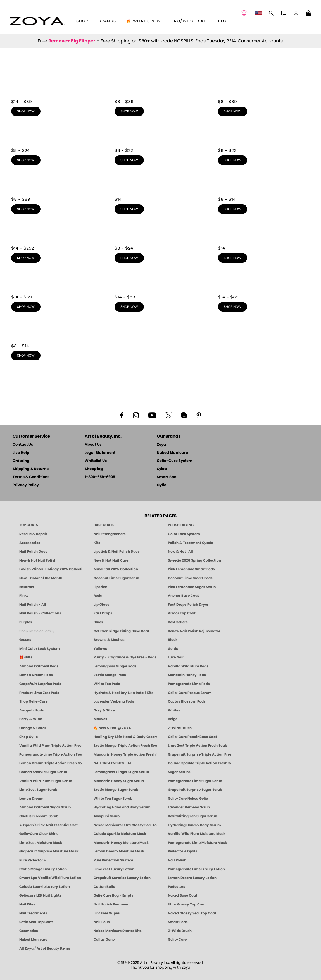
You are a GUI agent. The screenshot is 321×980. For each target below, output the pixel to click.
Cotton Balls (104, 887)
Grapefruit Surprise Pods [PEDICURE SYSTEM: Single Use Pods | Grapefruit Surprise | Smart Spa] (40, 684)
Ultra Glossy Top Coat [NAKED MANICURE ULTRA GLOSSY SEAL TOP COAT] (187, 904)
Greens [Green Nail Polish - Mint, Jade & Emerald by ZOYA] (25, 640)
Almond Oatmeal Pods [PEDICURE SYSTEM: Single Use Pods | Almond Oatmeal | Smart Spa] (39, 666)
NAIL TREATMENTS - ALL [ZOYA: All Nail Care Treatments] (113, 763)
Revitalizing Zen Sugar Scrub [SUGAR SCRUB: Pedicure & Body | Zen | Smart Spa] (192, 816)
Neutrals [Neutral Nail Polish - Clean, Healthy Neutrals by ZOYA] (27, 587)
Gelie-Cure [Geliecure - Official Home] (177, 940)
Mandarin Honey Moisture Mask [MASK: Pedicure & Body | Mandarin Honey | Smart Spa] (121, 843)
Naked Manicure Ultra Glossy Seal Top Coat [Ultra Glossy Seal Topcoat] (125, 825)
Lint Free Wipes (107, 913)
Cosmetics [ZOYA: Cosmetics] (29, 931)
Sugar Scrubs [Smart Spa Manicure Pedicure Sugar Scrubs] (179, 772)
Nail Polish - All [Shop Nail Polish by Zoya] (33, 605)
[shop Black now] (161, 193)
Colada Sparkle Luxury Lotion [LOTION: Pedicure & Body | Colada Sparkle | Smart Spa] (45, 887)
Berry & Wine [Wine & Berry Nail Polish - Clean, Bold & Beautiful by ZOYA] (31, 719)
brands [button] (107, 21)
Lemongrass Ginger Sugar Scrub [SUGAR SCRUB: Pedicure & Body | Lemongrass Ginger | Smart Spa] (121, 772)
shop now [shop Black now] (129, 209)
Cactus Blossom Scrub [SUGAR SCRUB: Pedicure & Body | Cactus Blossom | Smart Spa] (39, 816)
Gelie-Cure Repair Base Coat (192, 737)
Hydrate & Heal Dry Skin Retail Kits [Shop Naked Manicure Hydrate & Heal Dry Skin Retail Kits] (123, 693)
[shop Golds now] (57, 242)
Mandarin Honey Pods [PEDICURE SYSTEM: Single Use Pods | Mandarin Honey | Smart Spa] (187, 675)
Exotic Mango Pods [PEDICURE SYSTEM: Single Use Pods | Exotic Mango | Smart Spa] (110, 675)
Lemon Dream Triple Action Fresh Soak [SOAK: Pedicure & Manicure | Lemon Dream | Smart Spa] (51, 763)
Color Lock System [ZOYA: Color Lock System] (184, 534)
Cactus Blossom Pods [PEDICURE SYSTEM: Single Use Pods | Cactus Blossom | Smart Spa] (187, 701)
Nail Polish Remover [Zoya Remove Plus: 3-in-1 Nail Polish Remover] (111, 904)
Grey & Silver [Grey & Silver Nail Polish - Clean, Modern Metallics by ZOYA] (105, 710)
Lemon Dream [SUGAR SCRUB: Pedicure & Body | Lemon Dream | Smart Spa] (31, 799)
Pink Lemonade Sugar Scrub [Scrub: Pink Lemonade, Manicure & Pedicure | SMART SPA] (192, 587)
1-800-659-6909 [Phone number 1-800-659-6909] (100, 477)
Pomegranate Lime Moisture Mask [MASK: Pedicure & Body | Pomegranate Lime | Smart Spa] (197, 843)
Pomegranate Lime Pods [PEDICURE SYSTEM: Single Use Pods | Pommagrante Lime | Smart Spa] (189, 684)
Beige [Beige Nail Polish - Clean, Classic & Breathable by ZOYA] (173, 719)
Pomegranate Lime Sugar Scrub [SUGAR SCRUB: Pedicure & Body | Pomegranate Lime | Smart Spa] (195, 781)
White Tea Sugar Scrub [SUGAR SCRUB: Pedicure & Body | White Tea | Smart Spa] (113, 799)
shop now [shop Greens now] (233, 160)
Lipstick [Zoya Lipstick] (100, 587)
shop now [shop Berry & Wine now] (26, 307)
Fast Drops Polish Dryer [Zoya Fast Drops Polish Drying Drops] (188, 605)
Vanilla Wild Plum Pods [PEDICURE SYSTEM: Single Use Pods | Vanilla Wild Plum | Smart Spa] (188, 666)
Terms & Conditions (31, 477)
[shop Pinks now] (161, 95)
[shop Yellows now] (264, 193)
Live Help (21, 453)
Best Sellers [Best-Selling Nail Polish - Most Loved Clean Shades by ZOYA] (178, 622)
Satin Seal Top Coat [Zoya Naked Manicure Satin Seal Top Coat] (36, 922)
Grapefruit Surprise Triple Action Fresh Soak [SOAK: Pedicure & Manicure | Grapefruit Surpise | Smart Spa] (199, 754)
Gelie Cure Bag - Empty (114, 895)
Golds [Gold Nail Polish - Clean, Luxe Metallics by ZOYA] (173, 649)
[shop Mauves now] (161, 291)
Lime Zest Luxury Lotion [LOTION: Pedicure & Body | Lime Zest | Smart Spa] (114, 869)
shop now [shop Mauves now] (129, 307)
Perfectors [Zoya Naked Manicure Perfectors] (177, 887)
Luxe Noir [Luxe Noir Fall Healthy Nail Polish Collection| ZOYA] (176, 657)
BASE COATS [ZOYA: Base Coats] (104, 525)
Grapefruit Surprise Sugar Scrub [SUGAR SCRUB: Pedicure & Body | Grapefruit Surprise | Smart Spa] (195, 790)
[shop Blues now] (161, 144)
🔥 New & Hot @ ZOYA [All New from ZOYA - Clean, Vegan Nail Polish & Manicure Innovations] (112, 728)
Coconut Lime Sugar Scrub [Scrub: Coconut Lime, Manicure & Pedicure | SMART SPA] (116, 578)
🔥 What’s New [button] (144, 21)
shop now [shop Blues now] (129, 160)
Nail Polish (177, 860)
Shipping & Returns (31, 469)
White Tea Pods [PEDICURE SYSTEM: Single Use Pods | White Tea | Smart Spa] (107, 684)
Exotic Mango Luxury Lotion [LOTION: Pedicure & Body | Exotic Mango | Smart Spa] (43, 869)
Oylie (161, 485)
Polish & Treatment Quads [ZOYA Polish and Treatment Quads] (191, 543)
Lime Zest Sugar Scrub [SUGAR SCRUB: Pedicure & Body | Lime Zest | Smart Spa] (38, 790)
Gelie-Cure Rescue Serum (190, 693)
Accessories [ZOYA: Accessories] (30, 543)
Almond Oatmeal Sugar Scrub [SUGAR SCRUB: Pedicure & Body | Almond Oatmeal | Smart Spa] (45, 807)
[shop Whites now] (264, 242)
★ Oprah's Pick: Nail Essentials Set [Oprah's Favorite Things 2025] (48, 825)
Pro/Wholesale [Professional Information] (190, 21)
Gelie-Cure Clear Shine (39, 834)
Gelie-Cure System (175, 461)
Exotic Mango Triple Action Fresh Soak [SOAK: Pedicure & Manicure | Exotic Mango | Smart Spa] (125, 746)
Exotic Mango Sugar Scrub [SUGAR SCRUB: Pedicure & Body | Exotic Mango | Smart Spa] (116, 790)
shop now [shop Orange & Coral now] (26, 356)
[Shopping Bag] (308, 14)
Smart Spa (167, 477)
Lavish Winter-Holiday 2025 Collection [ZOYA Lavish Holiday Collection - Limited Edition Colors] (51, 569)
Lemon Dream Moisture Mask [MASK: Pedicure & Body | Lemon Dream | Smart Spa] (119, 851)
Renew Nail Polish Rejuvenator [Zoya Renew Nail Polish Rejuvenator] (194, 631)
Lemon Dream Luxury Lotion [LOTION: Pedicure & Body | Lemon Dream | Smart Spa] (192, 878)
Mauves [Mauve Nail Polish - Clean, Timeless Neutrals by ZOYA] (100, 719)
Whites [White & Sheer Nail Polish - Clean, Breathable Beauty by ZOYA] (174, 710)
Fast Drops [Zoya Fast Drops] (103, 613)
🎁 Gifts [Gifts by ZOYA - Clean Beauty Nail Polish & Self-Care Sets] (26, 657)
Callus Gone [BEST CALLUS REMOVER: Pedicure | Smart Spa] (104, 940)
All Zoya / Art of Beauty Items (45, 948)
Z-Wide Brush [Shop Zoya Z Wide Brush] (180, 728)
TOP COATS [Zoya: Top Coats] (29, 525)
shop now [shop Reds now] (233, 111)
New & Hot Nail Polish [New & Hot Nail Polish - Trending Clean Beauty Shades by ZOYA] (38, 560)
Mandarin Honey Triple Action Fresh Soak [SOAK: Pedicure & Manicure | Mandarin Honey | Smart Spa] (125, 754)
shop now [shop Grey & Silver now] (129, 258)
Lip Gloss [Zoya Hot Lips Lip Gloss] (101, 605)
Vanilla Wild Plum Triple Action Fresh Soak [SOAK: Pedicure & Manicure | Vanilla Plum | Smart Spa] (51, 746)
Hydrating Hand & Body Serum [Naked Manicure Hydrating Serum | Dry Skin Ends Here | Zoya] (194, 825)
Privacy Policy (26, 485)
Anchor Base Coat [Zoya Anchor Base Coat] (183, 596)
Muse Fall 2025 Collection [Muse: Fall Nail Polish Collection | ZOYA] (116, 569)
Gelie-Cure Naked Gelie (188, 799)
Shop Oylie (28, 737)
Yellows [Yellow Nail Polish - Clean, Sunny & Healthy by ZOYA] (100, 649)
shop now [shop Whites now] (233, 258)
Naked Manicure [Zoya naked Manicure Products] (33, 940)
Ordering (21, 461)
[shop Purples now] (57, 144)
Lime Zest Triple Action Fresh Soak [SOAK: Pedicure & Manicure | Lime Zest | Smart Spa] (197, 746)
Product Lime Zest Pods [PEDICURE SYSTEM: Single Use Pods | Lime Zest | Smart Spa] (39, 693)
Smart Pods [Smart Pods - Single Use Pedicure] (178, 922)
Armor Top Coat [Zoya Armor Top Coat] (182, 613)
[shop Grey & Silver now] (161, 242)
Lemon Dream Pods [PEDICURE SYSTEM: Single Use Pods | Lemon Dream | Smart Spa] (36, 675)
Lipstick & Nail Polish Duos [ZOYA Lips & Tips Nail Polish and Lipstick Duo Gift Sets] (117, 552)
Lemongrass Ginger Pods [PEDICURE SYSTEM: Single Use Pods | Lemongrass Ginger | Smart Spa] (115, 666)
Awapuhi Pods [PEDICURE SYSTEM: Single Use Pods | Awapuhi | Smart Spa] (32, 710)
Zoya (161, 445)
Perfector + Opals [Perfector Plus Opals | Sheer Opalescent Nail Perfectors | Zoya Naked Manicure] (183, 851)
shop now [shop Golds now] (26, 258)
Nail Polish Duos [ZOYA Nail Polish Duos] (33, 552)
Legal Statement (100, 453)
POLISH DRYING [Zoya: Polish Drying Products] (181, 525)
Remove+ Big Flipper (72, 41)
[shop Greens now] (264, 144)
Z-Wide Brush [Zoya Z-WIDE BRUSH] (180, 931)
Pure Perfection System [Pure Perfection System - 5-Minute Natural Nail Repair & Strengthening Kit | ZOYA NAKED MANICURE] (113, 860)
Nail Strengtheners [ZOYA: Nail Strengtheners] (110, 534)
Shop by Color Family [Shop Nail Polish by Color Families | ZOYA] (37, 631)
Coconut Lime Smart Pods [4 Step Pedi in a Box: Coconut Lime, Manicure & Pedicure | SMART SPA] (190, 578)
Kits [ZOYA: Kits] (97, 543)
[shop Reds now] (264, 95)
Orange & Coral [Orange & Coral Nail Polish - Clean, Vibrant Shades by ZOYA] (33, 728)
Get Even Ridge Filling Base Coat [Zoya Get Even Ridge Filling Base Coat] (121, 631)
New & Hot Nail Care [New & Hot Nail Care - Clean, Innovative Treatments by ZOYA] (111, 560)
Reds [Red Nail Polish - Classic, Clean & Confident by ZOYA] (98, 596)
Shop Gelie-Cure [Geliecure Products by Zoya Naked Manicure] (33, 701)
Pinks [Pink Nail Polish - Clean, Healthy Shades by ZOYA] (24, 596)
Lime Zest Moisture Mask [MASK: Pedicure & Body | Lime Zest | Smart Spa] (41, 843)
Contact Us (23, 445)
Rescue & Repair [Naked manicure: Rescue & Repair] (33, 534)
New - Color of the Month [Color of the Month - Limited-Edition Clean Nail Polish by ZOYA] (41, 578)
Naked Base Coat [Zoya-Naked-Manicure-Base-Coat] (183, 895)
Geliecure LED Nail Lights (40, 895)
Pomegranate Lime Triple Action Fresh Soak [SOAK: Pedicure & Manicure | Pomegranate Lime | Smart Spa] (51, 754)
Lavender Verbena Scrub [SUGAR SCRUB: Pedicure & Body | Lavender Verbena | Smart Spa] (189, 807)
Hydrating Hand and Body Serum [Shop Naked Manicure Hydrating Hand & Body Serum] (122, 807)
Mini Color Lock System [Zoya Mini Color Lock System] (40, 649)
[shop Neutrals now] (57, 95)
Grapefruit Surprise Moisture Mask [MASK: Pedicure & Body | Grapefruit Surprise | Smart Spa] (49, 851)
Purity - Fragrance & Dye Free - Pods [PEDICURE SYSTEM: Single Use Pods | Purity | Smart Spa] (125, 657)
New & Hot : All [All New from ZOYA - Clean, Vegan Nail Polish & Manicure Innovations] (180, 552)
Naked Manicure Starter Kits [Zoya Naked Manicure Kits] (118, 931)
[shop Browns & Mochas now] (57, 193)
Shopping (94, 469)
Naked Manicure (172, 453)
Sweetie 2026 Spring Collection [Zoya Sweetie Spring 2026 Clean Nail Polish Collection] (194, 560)
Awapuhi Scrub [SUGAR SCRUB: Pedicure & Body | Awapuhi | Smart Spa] (107, 816)
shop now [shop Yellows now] (233, 209)
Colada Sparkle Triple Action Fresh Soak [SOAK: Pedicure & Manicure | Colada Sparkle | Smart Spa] (199, 763)
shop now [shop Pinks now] (129, 111)
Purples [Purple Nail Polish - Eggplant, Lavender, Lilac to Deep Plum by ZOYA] (26, 622)
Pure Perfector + (33, 860)
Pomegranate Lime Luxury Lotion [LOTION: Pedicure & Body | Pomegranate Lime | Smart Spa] (196, 869)
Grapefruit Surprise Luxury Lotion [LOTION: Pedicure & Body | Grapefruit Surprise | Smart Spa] (122, 878)
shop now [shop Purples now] (26, 160)
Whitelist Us (96, 461)
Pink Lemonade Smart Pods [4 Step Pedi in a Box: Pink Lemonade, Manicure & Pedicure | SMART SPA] (191, 569)
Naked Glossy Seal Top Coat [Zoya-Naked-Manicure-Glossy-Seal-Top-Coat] (192, 913)
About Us (93, 445)
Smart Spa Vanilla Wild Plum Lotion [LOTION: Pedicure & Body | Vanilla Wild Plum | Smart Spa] (50, 878)
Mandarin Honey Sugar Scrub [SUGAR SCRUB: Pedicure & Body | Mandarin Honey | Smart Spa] (119, 781)
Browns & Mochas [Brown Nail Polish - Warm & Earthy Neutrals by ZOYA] (109, 640)
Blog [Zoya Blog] (224, 21)
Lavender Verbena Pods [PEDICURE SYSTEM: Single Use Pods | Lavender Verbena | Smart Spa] (114, 701)
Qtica (162, 469)
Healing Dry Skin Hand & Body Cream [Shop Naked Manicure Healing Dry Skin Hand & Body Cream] (125, 737)
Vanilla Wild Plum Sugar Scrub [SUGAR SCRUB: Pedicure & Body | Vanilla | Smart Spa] (46, 781)
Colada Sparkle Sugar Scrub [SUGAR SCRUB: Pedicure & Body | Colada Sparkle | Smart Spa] (43, 772)
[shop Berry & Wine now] (57, 291)
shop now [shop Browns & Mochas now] (26, 209)
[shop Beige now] (264, 291)
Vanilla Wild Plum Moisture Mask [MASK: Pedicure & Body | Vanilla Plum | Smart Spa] (197, 834)
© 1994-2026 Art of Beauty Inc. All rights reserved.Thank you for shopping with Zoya (160, 965)
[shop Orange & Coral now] (57, 339)
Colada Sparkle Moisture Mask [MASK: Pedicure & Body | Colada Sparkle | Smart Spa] (120, 834)
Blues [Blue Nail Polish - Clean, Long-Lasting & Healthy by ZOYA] (98, 622)
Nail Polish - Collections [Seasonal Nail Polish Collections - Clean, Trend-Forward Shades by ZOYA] (40, 613)
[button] (37, 21)
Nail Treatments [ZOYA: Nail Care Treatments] (33, 913)
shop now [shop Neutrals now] (26, 111)
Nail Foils (102, 922)
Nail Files (27, 904)
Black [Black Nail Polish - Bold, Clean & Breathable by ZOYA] (173, 640)
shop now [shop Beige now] (233, 307)
